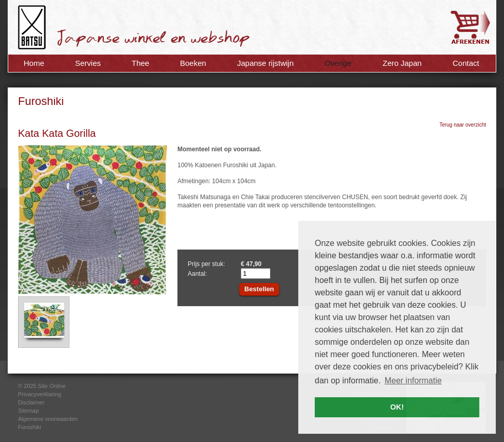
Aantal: (197, 274)
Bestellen (259, 289)
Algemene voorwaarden (48, 419)
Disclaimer (31, 402)
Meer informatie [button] (413, 381)
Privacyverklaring (40, 394)
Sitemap (28, 411)
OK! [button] (397, 407)
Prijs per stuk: (206, 264)
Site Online (52, 386)
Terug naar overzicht (463, 125)
